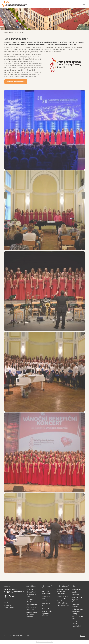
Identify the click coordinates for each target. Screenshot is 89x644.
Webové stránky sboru (16, 82)
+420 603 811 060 (11, 589)
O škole (10, 32)
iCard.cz (82, 636)
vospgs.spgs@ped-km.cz (14, 592)
